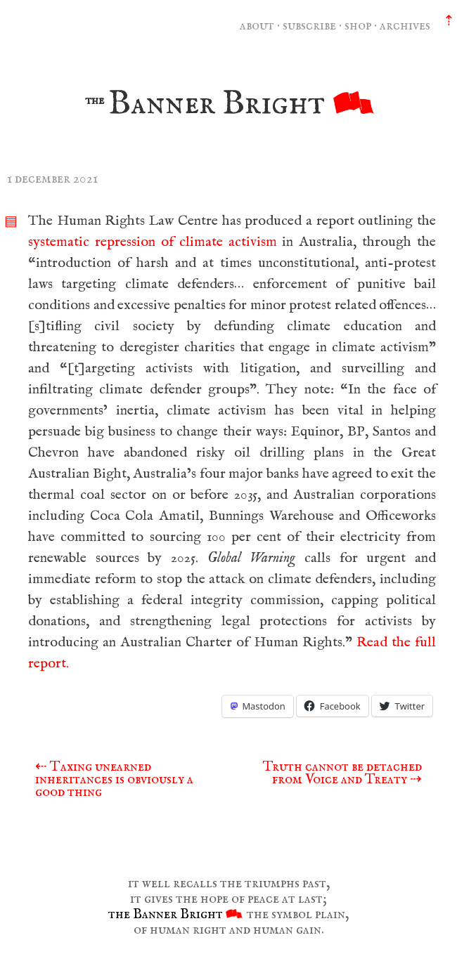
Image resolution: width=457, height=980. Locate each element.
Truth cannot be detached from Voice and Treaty (342, 773)
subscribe (309, 26)
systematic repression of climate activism (153, 242)
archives (405, 26)
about (257, 26)
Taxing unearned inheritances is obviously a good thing (114, 779)
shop (358, 26)
